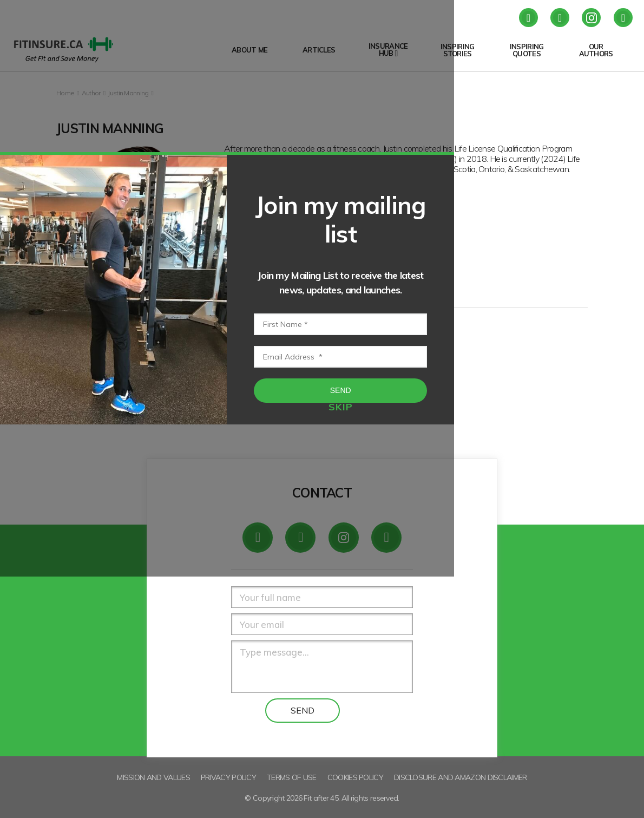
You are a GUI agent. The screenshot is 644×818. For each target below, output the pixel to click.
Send (458, 476)
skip (458, 534)
